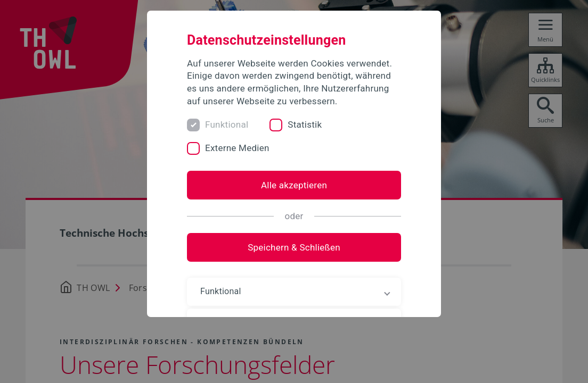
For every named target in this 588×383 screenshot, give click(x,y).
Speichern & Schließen (294, 247)
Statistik (305, 124)
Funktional (227, 124)
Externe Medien (237, 148)
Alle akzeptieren (294, 185)
